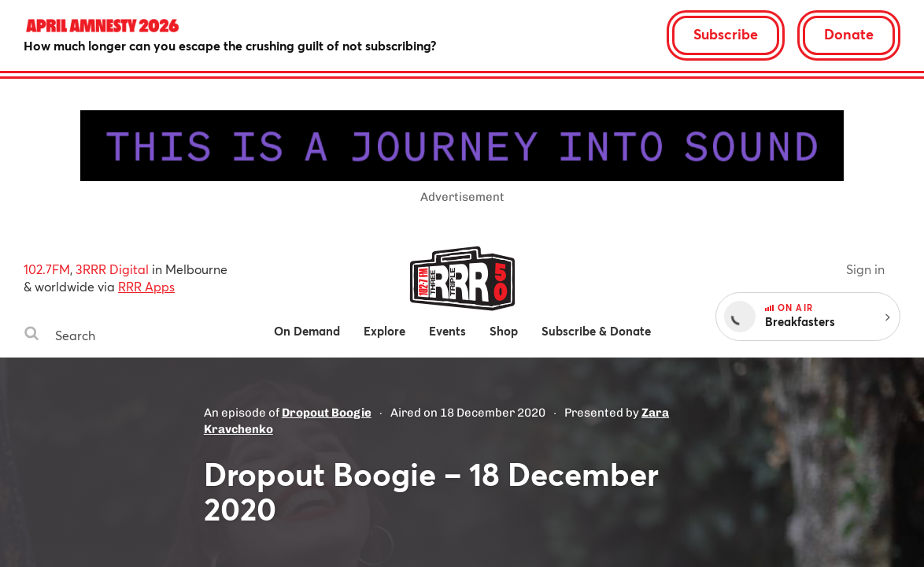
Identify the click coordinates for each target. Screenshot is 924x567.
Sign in (865, 269)
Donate (849, 34)
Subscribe (726, 34)
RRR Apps (146, 286)
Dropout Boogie (327, 413)
